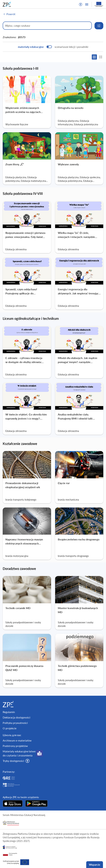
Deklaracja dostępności (16, 717)
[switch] (53, 47)
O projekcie (10, 728)
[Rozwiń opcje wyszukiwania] (99, 26)
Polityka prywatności (15, 723)
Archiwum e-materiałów (17, 740)
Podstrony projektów (15, 746)
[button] (81, 4)
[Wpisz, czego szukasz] (47, 26)
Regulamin (9, 712)
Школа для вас (12, 735)
